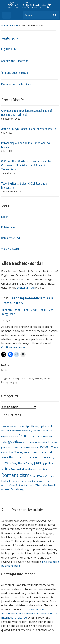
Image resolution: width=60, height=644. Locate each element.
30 (3, 320)
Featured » (10, 38)
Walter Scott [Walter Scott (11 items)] (15, 485)
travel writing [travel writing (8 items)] (41, 481)
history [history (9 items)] (22, 442)
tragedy (14, 382)
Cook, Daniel (39, 310)
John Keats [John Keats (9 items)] (19, 448)
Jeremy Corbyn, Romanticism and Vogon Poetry (29, 129)
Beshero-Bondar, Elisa (15, 310)
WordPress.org (10, 249)
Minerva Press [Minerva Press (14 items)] (31, 452)
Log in (5, 217)
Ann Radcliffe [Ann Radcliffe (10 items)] (7, 427)
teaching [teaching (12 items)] (31, 481)
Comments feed (10, 238)
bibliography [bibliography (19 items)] (38, 426)
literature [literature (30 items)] (46, 447)
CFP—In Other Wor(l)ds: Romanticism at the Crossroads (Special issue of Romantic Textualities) (26, 165)
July (6, 320)
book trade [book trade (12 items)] (16, 431)
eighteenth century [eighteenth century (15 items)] (40, 431)
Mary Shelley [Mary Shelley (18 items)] (15, 452)
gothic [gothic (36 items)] (13, 441)
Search (55, 15)
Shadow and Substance (15, 61)
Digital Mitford (26, 288)
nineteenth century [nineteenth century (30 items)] (39, 457)
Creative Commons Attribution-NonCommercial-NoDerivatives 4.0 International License (29, 614)
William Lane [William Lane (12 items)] (28, 485)
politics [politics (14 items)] (49, 463)
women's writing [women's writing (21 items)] (12, 489)
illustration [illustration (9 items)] (31, 442)
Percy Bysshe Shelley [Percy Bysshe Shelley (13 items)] (23, 463)
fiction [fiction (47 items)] (24, 436)
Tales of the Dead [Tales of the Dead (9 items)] (18, 481)
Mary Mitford (36, 378)
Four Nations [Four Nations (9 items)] (36, 436)
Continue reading (13, 347)
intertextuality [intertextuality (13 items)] (43, 442)
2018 (11, 320)
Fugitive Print (9, 49)
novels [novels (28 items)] (6, 463)
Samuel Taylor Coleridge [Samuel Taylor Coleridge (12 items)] (43, 476)
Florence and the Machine (16, 84)
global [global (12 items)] (4, 442)
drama (24, 378)
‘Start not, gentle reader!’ (16, 73)
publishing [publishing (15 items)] (31, 469)
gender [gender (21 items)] (47, 436)
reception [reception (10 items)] (42, 469)
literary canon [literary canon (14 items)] (31, 447)
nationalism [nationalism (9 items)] (19, 458)
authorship (14, 378)
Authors (14, 25)
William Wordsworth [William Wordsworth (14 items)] (45, 485)
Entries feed (8, 227)
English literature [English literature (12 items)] (10, 436)
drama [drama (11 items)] (25, 431)
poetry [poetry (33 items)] (39, 463)
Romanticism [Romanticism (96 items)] (15, 475)
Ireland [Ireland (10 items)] (54, 442)
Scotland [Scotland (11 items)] (6, 481)
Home (4, 25)
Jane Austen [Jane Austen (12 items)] (7, 447)
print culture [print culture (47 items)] (13, 468)
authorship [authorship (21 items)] (21, 426)
